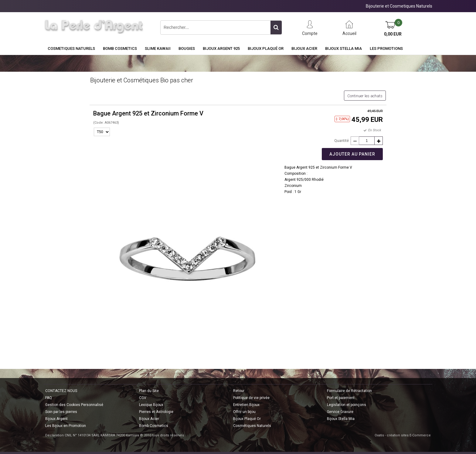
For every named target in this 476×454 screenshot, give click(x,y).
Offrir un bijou (244, 412)
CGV (143, 398)
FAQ (49, 398)
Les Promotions (386, 48)
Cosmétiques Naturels (252, 426)
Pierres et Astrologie (156, 412)
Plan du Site (149, 391)
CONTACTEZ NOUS (61, 391)
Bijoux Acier (304, 48)
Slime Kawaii (158, 48)
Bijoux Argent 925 (221, 48)
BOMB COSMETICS (120, 48)
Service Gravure (340, 412)
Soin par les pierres (61, 412)
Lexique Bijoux (151, 405)
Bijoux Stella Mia (343, 48)
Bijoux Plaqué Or (266, 48)
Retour (239, 391)
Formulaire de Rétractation (349, 391)
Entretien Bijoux (246, 405)
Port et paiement (341, 398)
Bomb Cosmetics (154, 426)
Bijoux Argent (56, 419)
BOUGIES (187, 48)
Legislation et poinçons (347, 405)
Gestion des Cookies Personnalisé (74, 405)
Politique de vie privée (251, 398)
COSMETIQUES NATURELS (71, 48)
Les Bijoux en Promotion (66, 426)
